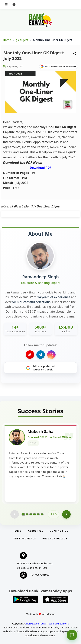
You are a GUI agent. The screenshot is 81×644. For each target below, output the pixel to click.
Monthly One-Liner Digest (42, 206)
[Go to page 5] (38, 515)
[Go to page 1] (23, 515)
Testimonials (25, 539)
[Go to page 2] (27, 515)
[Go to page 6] (42, 515)
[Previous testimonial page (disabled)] (15, 515)
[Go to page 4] (34, 515)
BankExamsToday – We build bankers (47, 624)
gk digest (22, 40)
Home (7, 40)
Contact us (59, 531)
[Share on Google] (59, 66)
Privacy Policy (55, 539)
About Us (36, 531)
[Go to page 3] (31, 515)
